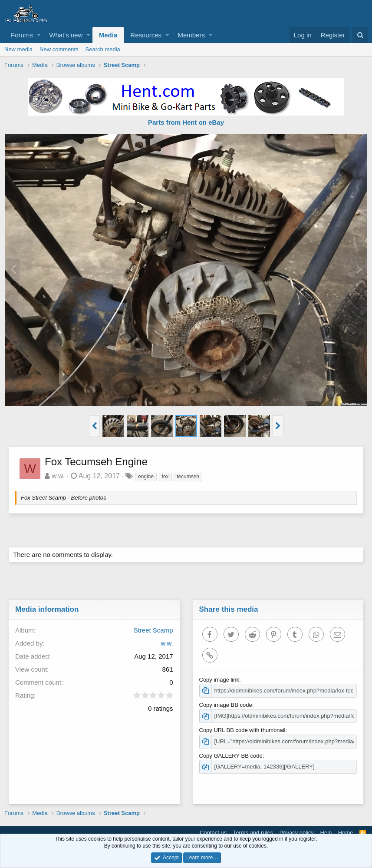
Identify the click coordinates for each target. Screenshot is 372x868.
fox (166, 477)
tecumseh (188, 477)
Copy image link (220, 680)
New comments (59, 49)
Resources (146, 35)
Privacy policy (297, 833)
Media (108, 35)
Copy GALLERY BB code (231, 756)
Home (346, 833)
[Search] (360, 35)
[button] (39, 35)
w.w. (59, 476)
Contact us (213, 833)
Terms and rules (253, 833)
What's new (66, 35)
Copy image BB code (226, 705)
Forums (22, 35)
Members (191, 35)
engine (146, 477)
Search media (103, 49)
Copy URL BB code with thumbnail (243, 730)
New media (18, 49)
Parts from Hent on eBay (186, 122)
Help (326, 833)
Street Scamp (153, 630)
